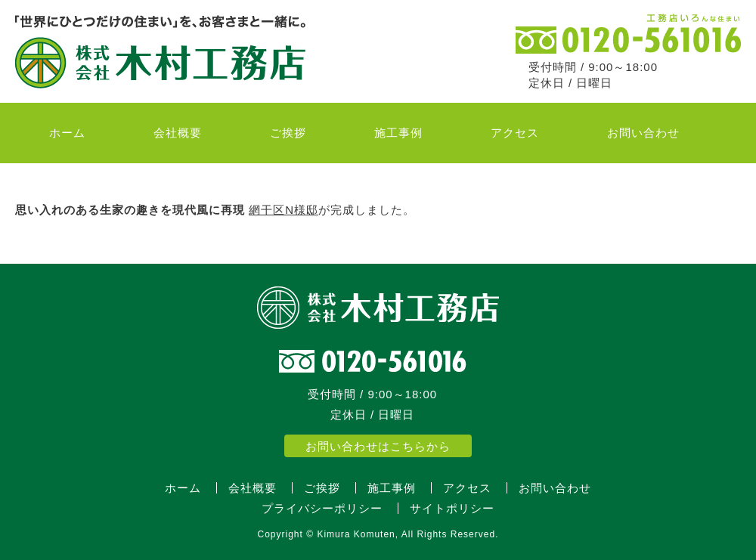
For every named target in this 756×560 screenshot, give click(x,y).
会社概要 (178, 133)
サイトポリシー (452, 508)
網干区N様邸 (283, 210)
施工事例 (398, 133)
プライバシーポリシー (322, 508)
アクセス (515, 133)
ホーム (67, 133)
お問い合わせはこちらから (378, 446)
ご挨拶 (288, 133)
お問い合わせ (643, 133)
